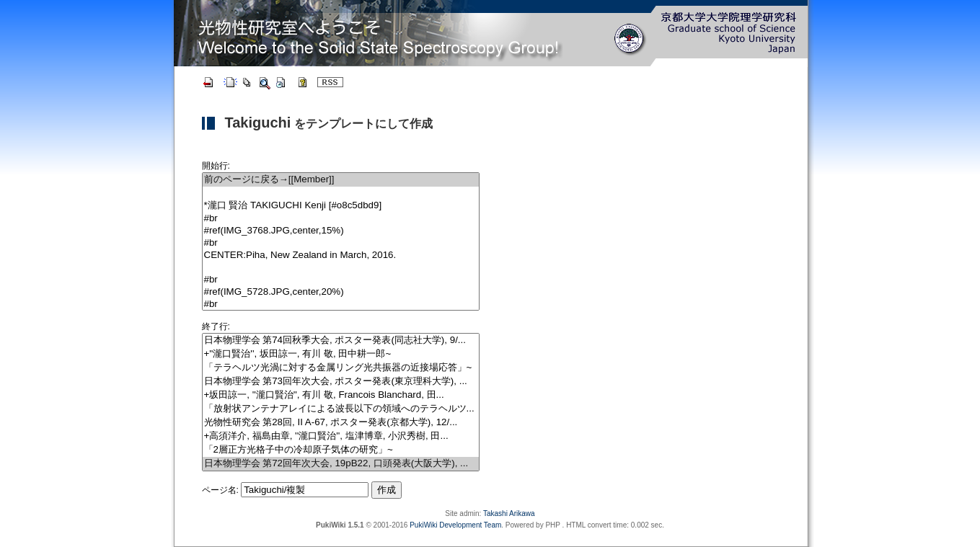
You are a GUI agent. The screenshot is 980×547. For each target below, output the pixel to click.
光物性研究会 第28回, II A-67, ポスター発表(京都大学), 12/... (341, 423)
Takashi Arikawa (509, 513)
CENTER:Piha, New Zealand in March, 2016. (341, 255)
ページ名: (220, 490)
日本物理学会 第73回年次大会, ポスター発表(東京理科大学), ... (341, 382)
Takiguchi (258, 123)
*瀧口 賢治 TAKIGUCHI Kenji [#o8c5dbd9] (341, 206)
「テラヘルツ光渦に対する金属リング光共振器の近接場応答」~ (341, 368)
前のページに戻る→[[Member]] (341, 180)
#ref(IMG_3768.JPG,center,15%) (341, 231)
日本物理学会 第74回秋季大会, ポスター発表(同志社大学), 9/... (341, 341)
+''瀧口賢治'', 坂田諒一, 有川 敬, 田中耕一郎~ (341, 354)
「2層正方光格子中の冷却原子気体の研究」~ (341, 450)
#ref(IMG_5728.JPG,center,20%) (341, 292)
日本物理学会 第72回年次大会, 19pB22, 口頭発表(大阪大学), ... (341, 464)
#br (341, 219)
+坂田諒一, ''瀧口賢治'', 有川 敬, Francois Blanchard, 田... (341, 395)
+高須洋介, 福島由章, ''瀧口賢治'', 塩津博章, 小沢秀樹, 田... (341, 436)
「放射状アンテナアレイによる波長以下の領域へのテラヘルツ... (341, 409)
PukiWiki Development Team (455, 525)
